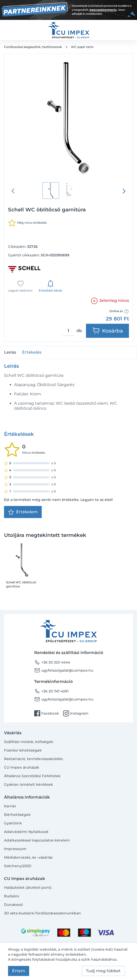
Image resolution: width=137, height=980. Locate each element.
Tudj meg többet (103, 971)
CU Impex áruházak (22, 767)
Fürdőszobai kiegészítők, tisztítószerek (33, 47)
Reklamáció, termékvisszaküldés (33, 759)
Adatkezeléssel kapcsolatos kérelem (37, 840)
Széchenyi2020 (18, 866)
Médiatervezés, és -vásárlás (28, 857)
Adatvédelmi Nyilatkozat (26, 832)
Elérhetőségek (17, 815)
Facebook (47, 713)
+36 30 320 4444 (52, 662)
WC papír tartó (82, 47)
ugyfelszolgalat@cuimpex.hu (64, 670)
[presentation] (124, 191)
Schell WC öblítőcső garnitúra (21, 584)
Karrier (10, 806)
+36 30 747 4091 (51, 691)
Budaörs (12, 896)
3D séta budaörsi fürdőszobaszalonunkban (42, 913)
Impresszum (15, 849)
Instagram (76, 713)
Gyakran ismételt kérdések (29, 784)
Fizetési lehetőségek (23, 750)
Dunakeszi (13, 905)
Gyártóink (13, 823)
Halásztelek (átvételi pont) (28, 888)
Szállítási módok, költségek (29, 742)
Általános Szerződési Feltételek (32, 776)
